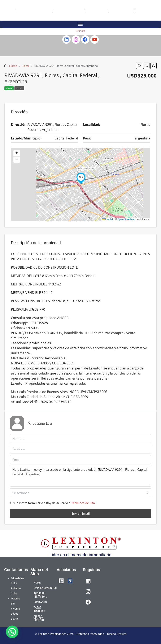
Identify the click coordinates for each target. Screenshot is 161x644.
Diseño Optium (117, 634)
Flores (19, 88)
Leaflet (107, 219)
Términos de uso (83, 503)
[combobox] (80, 493)
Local (26, 66)
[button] (139, 66)
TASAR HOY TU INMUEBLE (120, 11)
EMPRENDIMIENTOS (34, 11)
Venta (9, 88)
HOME (8, 11)
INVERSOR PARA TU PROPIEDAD (65, 11)
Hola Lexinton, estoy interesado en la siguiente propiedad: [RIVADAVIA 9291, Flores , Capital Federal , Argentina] (80, 476)
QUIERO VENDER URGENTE (145, 11)
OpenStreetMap (126, 219)
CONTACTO (96, 11)
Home (13, 66)
